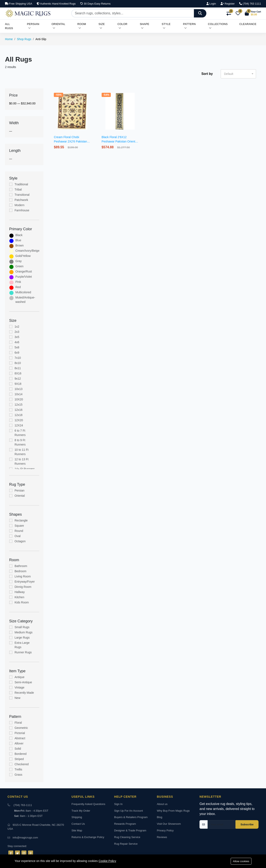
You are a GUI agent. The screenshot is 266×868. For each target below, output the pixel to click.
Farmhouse (22, 210)
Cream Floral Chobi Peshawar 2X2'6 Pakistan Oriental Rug (70, 141)
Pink (18, 282)
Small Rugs (22, 627)
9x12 (18, 379)
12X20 (19, 420)
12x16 (18, 410)
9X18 (18, 384)
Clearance (248, 24)
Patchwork (21, 200)
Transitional (22, 195)
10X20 (19, 399)
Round (19, 531)
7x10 (18, 358)
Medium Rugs (23, 632)
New (17, 698)
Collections (218, 26)
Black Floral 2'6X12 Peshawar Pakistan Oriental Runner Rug (120, 141)
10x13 (18, 389)
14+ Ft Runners (25, 469)
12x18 (18, 415)
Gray (18, 261)
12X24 (19, 425)
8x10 (18, 363)
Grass (18, 775)
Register (228, 4)
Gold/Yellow (23, 256)
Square (19, 526)
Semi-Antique (23, 682)
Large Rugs (22, 638)
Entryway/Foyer (25, 582)
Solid (18, 749)
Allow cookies (241, 861)
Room (82, 26)
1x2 (17, 327)
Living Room (23, 576)
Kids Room (22, 602)
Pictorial (20, 733)
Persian (33, 26)
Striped (19, 759)
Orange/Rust (24, 271)
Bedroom (20, 571)
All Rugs (9, 26)
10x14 (18, 394)
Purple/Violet (24, 277)
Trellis (18, 769)
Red (18, 287)
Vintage (19, 687)
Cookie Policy (107, 861)
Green (19, 266)
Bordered (21, 754)
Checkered (22, 764)
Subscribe (247, 824)
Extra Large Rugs (22, 645)
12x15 (18, 405)
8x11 (18, 368)
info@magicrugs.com (25, 838)
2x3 (17, 332)
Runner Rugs (23, 652)
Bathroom (21, 566)
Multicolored (23, 292)
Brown (20, 245)
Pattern (189, 26)
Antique (19, 677)
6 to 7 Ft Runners (20, 433)
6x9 (17, 353)
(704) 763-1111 (23, 805)
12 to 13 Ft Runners (22, 461)
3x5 (17, 337)
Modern (19, 205)
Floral (18, 723)
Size (102, 26)
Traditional (21, 184)
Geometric (21, 728)
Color (122, 26)
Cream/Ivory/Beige (27, 251)
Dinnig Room (23, 587)
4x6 (17, 342)
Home (9, 39)
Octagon (20, 541)
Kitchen (19, 597)
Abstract (20, 738)
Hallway (20, 592)
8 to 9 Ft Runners (20, 442)
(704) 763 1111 (250, 4)
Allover (19, 743)
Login (211, 4)
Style (166, 26)
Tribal (18, 189)
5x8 (17, 347)
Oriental (58, 26)
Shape (145, 26)
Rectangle (21, 520)
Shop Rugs (24, 39)
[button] (253, 13)
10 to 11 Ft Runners (22, 452)
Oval (18, 536)
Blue (18, 240)
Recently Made (24, 693)
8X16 (18, 373)
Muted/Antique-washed (25, 300)
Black (19, 235)
